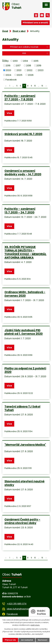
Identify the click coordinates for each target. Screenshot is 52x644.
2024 (8, 75)
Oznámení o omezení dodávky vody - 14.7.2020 (23, 173)
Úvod (5, 31)
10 (35, 86)
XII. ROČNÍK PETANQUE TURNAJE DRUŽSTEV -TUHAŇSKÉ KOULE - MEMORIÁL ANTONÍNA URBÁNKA (25, 252)
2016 (8, 66)
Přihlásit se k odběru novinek (29, 47)
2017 (18, 66)
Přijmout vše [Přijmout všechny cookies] (10, 640)
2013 (15, 61)
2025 (20, 75)
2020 (8, 70)
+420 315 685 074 (17, 604)
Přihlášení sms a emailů (35, 23)
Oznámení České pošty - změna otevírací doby (22, 521)
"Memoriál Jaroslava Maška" (25, 445)
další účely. (35, 625)
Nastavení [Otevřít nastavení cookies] (43, 640)
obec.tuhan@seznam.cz (20, 609)
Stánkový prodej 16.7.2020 (23, 134)
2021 (19, 70)
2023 (41, 70)
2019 (39, 66)
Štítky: (6, 61)
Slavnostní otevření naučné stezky (25, 483)
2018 (29, 66)
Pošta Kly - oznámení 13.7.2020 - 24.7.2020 (20, 211)
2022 (30, 70)
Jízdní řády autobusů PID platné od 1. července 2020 (24, 332)
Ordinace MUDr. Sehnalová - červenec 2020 (25, 294)
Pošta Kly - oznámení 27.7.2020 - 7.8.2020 (20, 98)
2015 (36, 61)
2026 (31, 75)
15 (42, 86)
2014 (26, 61)
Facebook (11, 80)
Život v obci (19, 31)
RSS (35, 53)
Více (9, 113)
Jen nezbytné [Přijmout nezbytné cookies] (27, 640)
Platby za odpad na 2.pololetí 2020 (25, 370)
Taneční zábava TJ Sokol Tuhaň (22, 408)
